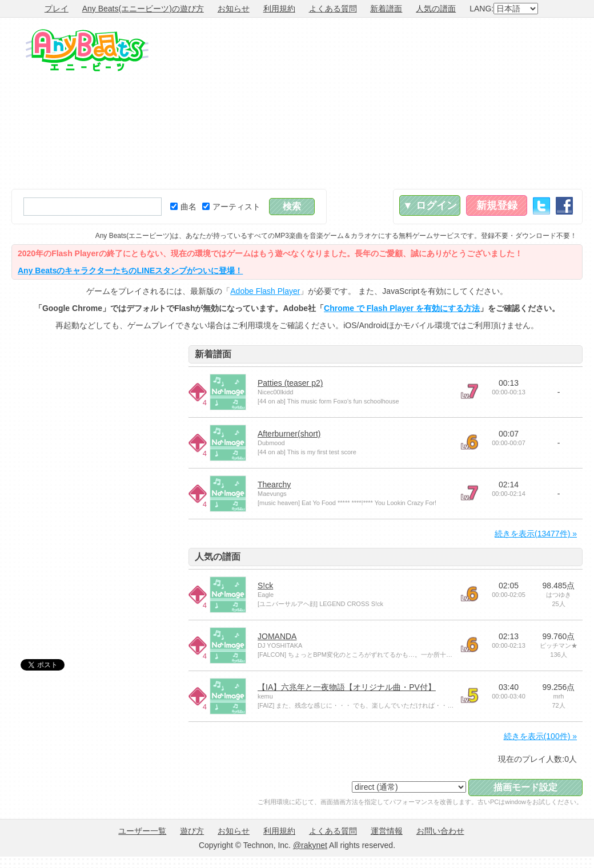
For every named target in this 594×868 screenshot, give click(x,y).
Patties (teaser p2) (290, 383)
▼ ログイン (430, 205)
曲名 (183, 207)
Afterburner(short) (289, 434)
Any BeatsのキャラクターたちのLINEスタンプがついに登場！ (130, 271)
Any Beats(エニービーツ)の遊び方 (143, 9)
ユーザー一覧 (142, 831)
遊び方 (192, 831)
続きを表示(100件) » (540, 736)
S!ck (265, 586)
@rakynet (310, 845)
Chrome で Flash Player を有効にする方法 (402, 308)
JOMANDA (277, 636)
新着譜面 (386, 9)
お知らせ (234, 9)
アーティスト (231, 207)
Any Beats (87, 50)
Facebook (564, 206)
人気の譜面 (436, 9)
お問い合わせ (440, 831)
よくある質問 (333, 9)
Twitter (541, 206)
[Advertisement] (447, 103)
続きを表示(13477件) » (536, 534)
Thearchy (274, 485)
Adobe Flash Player (265, 291)
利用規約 (279, 9)
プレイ (57, 9)
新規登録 (497, 205)
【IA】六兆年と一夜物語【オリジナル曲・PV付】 (347, 687)
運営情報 (387, 831)
